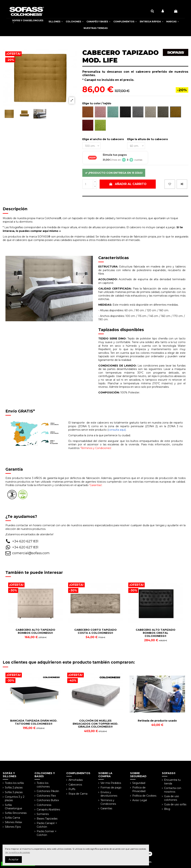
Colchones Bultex (48, 800)
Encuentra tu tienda (172, 782)
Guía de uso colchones (172, 798)
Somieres (43, 814)
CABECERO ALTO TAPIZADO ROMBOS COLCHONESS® (35, 631)
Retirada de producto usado (157, 721)
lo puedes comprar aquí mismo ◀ (38, 231)
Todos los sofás (14, 783)
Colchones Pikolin (48, 791)
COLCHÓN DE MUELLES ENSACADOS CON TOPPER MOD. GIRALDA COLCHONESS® (95, 724)
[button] (56, 22)
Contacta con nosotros (173, 790)
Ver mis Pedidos (111, 783)
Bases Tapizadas (47, 819)
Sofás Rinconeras (16, 813)
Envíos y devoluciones (109, 794)
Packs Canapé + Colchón (47, 825)
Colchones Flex (46, 796)
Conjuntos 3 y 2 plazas (15, 799)
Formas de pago (111, 788)
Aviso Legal (140, 800)
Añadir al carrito (128, 184)
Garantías (106, 808)
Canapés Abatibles (48, 809)
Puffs (72, 789)
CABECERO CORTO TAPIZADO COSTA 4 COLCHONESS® (95, 631)
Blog (167, 809)
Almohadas (76, 780)
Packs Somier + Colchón (47, 833)
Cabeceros (75, 785)
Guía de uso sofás (175, 804)
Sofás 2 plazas (14, 788)
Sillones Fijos (13, 827)
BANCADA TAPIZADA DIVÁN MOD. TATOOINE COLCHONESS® (34, 722)
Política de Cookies (144, 796)
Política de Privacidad (139, 789)
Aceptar (14, 859)
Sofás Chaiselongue (14, 807)
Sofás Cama (12, 818)
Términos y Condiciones (108, 802)
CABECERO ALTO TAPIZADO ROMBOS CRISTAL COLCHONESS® (156, 633)
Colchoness (44, 805)
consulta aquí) (117, 430)
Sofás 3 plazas (14, 792)
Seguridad (139, 783)
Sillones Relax (13, 822)
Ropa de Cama (78, 794)
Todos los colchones (43, 785)
